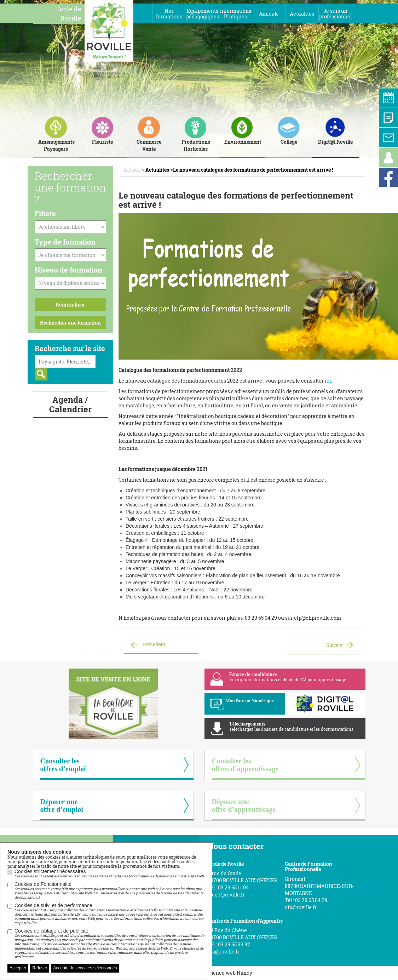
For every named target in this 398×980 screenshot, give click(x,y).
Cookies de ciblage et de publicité (110, 944)
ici (328, 381)
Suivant (334, 645)
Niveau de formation (68, 270)
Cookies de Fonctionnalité (110, 890)
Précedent (154, 644)
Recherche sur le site (70, 348)
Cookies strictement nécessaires (109, 873)
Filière (45, 213)
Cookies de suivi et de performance (110, 914)
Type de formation (65, 242)
